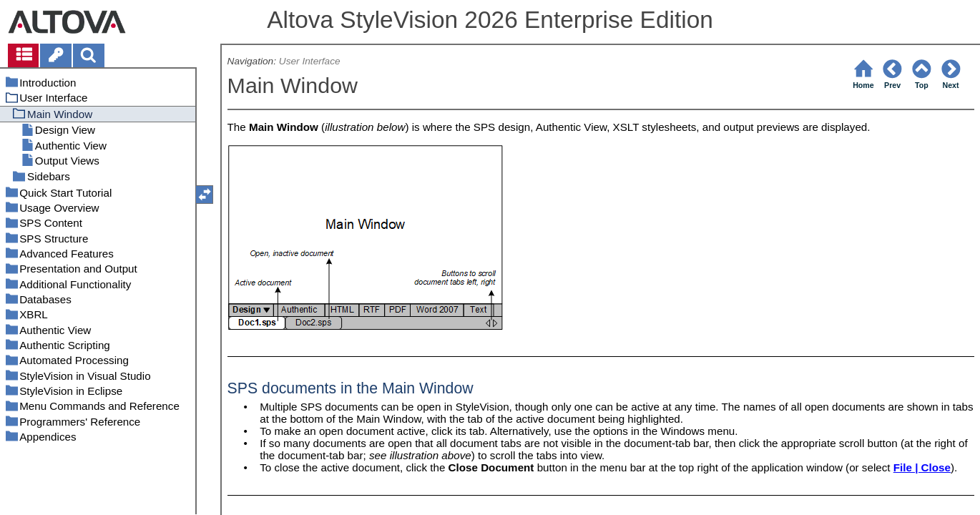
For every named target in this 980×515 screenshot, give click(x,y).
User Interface (310, 61)
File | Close (922, 467)
